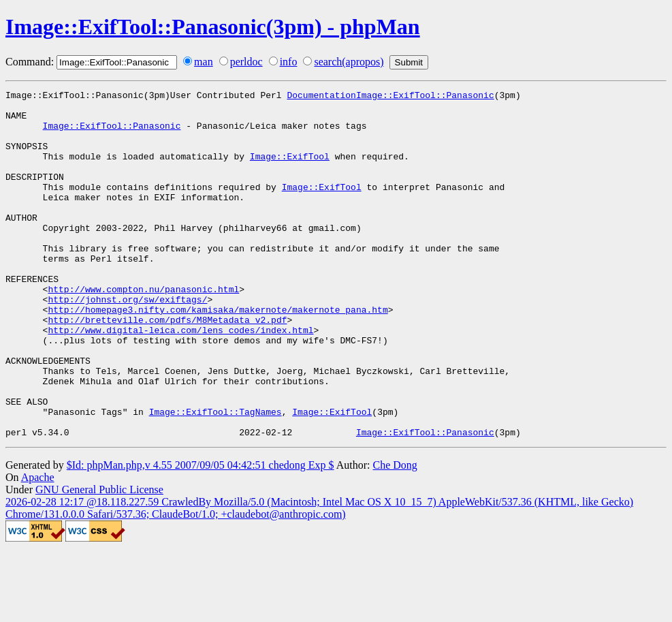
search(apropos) (349, 62)
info (289, 62)
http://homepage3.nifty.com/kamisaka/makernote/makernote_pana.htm (218, 354)
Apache (38, 547)
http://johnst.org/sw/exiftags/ (127, 342)
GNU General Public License (99, 559)
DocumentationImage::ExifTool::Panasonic (390, 97)
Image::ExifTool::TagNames (215, 477)
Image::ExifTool (290, 170)
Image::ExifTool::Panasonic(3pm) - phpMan (213, 27)
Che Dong (395, 534)
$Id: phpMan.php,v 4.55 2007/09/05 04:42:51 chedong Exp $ (201, 534)
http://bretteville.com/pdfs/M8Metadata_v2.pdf (167, 367)
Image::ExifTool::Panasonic (112, 134)
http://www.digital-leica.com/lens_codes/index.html (180, 379)
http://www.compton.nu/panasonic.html (143, 330)
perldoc (246, 62)
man (204, 62)
